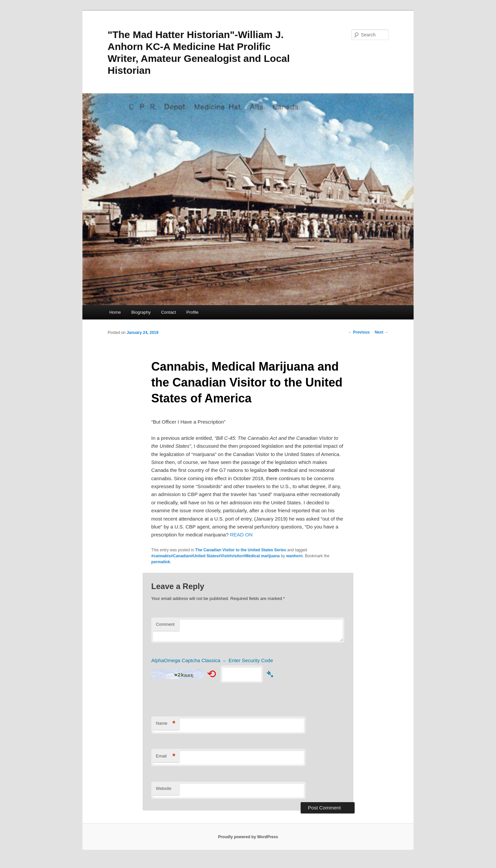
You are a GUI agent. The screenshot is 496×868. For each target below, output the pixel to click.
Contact (168, 312)
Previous (359, 332)
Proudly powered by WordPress (248, 837)
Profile (193, 312)
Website (164, 788)
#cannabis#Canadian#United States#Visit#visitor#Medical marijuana (216, 556)
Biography (141, 312)
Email (166, 756)
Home (115, 312)
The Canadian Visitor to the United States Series (241, 550)
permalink (161, 562)
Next (382, 332)
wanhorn (294, 556)
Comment (165, 624)
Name (166, 724)
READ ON (241, 535)
